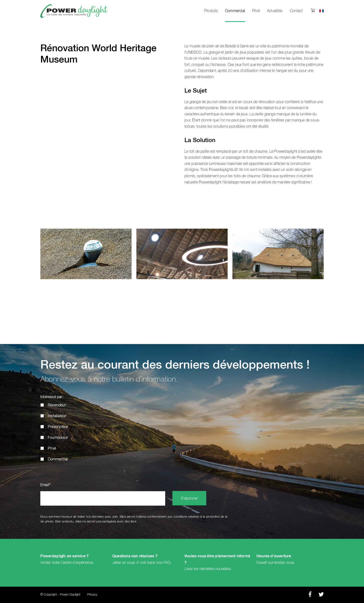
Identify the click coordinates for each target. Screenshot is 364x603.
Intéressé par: (52, 397)
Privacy (92, 595)
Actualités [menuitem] (275, 11)
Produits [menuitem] (211, 11)
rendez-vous (284, 563)
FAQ (167, 563)
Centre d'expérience (77, 563)
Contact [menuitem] (296, 11)
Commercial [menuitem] (235, 11)
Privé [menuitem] (256, 11)
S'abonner (189, 499)
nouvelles (223, 569)
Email (45, 485)
